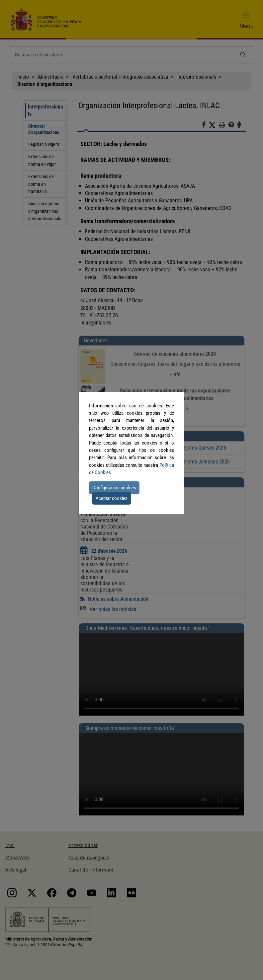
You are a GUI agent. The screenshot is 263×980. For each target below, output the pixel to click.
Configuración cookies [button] (114, 488)
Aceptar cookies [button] (112, 498)
